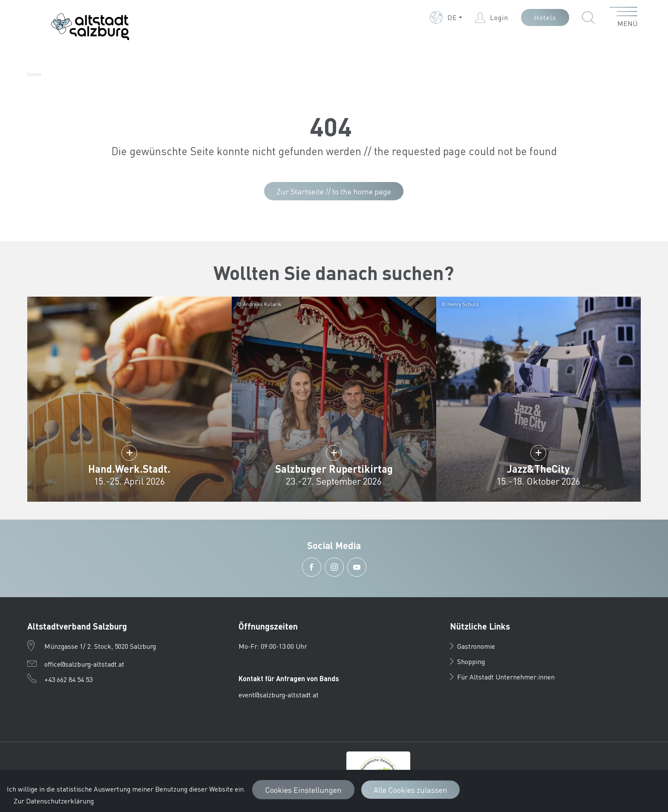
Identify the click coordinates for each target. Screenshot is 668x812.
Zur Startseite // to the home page (334, 191)
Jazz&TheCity (538, 469)
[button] (446, 17)
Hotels (545, 17)
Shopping (467, 661)
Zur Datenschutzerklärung (54, 801)
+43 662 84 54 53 (68, 679)
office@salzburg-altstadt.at (84, 664)
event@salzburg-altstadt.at (279, 695)
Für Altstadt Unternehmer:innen (502, 677)
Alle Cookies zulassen (410, 790)
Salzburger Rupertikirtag (334, 469)
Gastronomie (472, 646)
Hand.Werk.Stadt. (129, 469)
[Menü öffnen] (623, 17)
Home (34, 74)
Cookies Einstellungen (303, 790)
